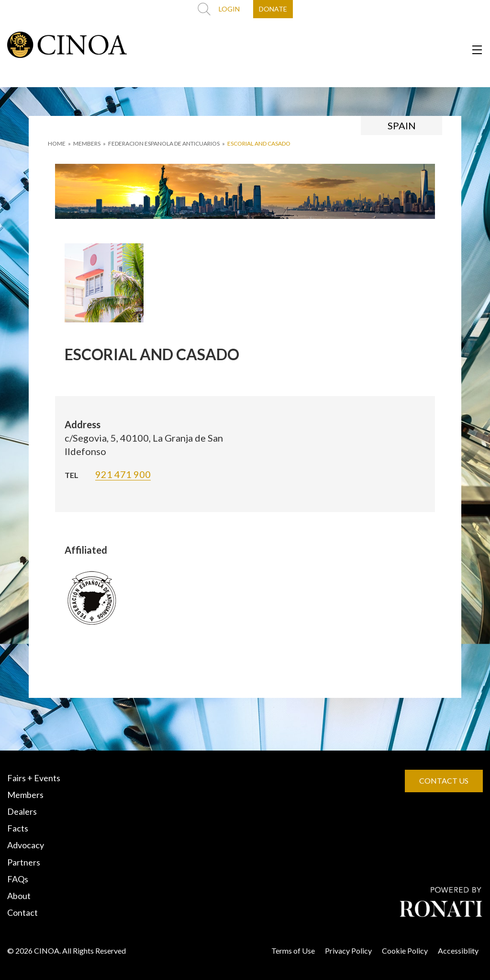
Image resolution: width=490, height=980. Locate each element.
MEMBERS (87, 143)
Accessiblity (458, 951)
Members (25, 795)
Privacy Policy (348, 951)
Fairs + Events (34, 778)
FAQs (18, 879)
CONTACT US (444, 781)
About (19, 896)
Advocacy (26, 845)
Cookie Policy (405, 951)
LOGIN (229, 9)
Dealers (22, 811)
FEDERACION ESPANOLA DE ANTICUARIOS (164, 143)
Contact (22, 912)
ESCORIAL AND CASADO (259, 143)
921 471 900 (123, 474)
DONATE (273, 9)
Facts (18, 828)
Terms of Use (293, 951)
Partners (24, 862)
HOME (57, 143)
